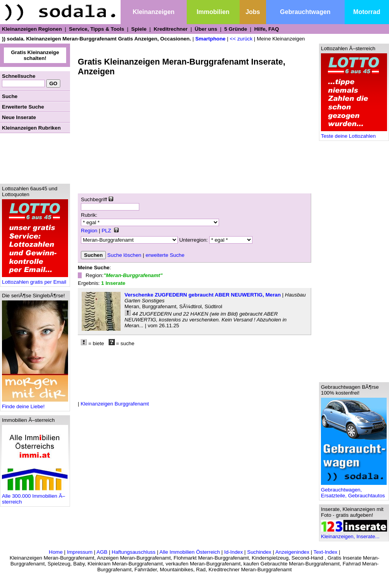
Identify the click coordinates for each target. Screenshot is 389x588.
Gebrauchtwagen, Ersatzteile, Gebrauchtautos (354, 490)
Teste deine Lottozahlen (354, 134)
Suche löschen (124, 255)
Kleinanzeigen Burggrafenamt (115, 404)
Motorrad (367, 12)
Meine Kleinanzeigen (281, 39)
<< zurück (241, 39)
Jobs (253, 12)
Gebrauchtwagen (305, 12)
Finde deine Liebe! (35, 404)
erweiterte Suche (165, 255)
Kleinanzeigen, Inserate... (354, 534)
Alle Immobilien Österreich (190, 552)
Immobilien (213, 12)
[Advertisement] (35, 158)
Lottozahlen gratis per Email (35, 280)
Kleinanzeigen (154, 12)
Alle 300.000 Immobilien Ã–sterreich (35, 497)
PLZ (106, 231)
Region (89, 231)
